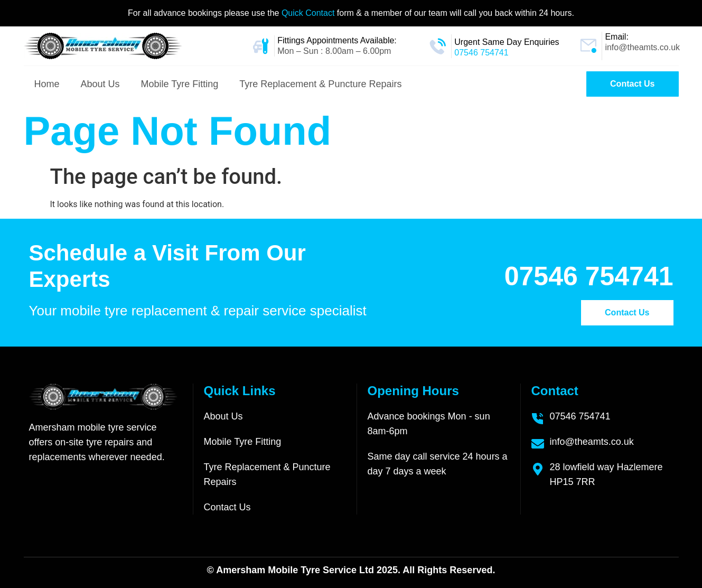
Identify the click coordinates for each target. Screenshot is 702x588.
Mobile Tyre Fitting (180, 84)
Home (47, 84)
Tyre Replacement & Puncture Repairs (320, 84)
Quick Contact (309, 13)
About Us (100, 84)
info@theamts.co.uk (642, 47)
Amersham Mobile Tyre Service (286, 570)
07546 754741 (481, 53)
